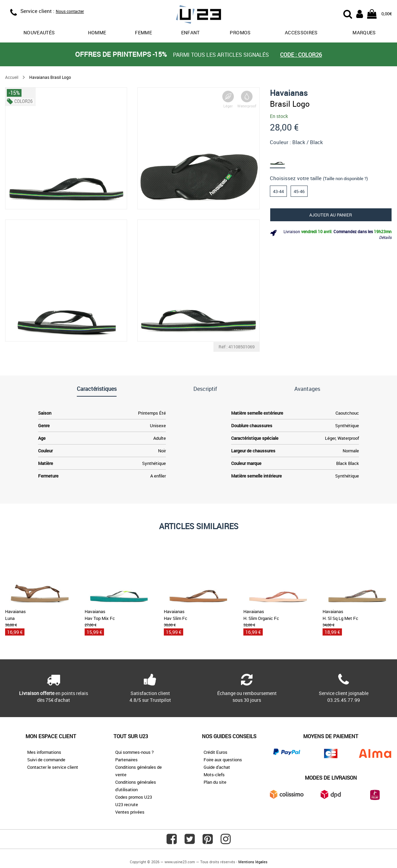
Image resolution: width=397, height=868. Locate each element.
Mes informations (44, 752)
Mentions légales (253, 862)
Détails (385, 237)
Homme (97, 32)
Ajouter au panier (331, 215)
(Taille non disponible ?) (345, 178)
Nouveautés (39, 32)
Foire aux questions (223, 760)
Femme (143, 32)
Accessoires (301, 32)
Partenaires (126, 760)
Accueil (12, 77)
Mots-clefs (214, 775)
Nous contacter (70, 11)
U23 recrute (127, 804)
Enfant (191, 32)
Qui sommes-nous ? (134, 752)
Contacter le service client (53, 767)
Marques (364, 32)
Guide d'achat (217, 767)
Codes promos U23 (134, 797)
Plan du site (215, 782)
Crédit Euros (215, 752)
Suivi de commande (46, 760)
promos (240, 32)
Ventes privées (130, 812)
